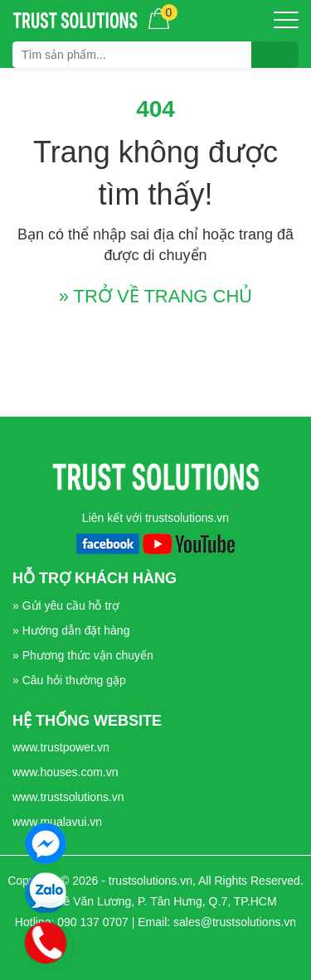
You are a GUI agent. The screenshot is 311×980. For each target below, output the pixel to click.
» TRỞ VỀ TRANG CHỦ (156, 296)
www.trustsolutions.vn (68, 797)
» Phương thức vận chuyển (83, 655)
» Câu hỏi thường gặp (69, 680)
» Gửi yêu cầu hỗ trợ (66, 606)
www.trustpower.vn (61, 747)
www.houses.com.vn (66, 772)
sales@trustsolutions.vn (235, 922)
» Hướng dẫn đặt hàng (71, 630)
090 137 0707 (93, 922)
